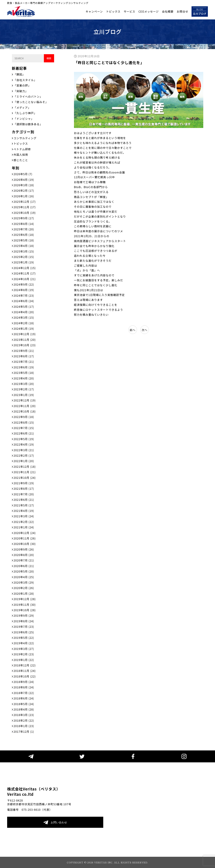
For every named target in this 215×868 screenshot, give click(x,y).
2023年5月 (24, 373)
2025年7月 (24, 229)
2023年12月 (25, 334)
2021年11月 (25, 472)
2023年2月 (24, 389)
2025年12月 (25, 202)
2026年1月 (24, 196)
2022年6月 (24, 433)
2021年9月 (24, 483)
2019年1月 (24, 660)
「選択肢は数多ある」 (28, 124)
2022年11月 (25, 406)
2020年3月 (24, 582)
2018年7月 (24, 693)
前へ (133, 330)
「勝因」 (19, 74)
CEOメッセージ (149, 11)
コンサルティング (25, 138)
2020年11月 (25, 538)
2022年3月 (24, 450)
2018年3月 (24, 715)
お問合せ (183, 11)
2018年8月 (24, 687)
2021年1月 (24, 527)
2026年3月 (24, 185)
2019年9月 (24, 615)
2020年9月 (24, 549)
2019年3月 (24, 649)
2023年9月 (24, 351)
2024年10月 (25, 279)
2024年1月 (24, 329)
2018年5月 (24, 704)
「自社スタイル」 (25, 80)
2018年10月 (25, 676)
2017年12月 (24, 732)
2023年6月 (24, 367)
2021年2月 (24, 522)
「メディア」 (22, 108)
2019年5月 (24, 638)
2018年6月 (24, 698)
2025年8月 (24, 224)
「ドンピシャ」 (24, 119)
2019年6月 (24, 632)
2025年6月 (24, 235)
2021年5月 (24, 505)
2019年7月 (24, 627)
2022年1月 (24, 461)
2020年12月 (25, 533)
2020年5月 (24, 571)
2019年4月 (24, 643)
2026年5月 (23, 174)
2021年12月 (25, 467)
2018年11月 (25, 671)
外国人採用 (21, 155)
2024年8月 (24, 290)
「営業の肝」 (22, 85)
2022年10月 (25, 411)
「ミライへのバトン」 (28, 96)
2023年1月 (24, 395)
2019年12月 (25, 599)
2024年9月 (24, 284)
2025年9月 (24, 218)
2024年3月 (24, 317)
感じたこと (21, 160)
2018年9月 (24, 682)
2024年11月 (25, 273)
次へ (144, 330)
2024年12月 (25, 268)
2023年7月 (24, 362)
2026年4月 (24, 180)
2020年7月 (24, 560)
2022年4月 (24, 444)
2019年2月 (24, 654)
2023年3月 (24, 384)
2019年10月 (25, 610)
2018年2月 (24, 720)
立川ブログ (200, 12)
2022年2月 (24, 455)
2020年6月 (24, 566)
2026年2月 (24, 191)
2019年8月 (24, 621)
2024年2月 (24, 323)
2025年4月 (24, 246)
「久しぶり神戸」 (25, 113)
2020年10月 (25, 544)
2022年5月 (24, 439)
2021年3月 (24, 516)
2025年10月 (25, 213)
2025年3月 (24, 251)
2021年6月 (24, 500)
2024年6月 (24, 301)
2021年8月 (24, 489)
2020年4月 (24, 577)
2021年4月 (24, 511)
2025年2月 (24, 257)
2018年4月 (24, 709)
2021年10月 (25, 478)
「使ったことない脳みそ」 (31, 102)
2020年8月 (24, 555)
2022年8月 (24, 422)
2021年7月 (24, 494)
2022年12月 (25, 400)
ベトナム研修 (22, 149)
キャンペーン (94, 11)
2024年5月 (24, 307)
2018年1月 (24, 726)
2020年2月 (24, 588)
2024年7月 (24, 295)
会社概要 (168, 11)
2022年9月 (24, 417)
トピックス (113, 11)
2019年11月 (25, 605)
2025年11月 (25, 207)
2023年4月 (24, 378)
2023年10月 (25, 345)
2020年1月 (24, 593)
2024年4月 (24, 312)
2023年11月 (25, 340)
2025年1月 (24, 262)
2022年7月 (24, 428)
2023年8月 (24, 356)
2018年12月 (25, 665)
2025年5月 (24, 240)
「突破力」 (21, 91)
